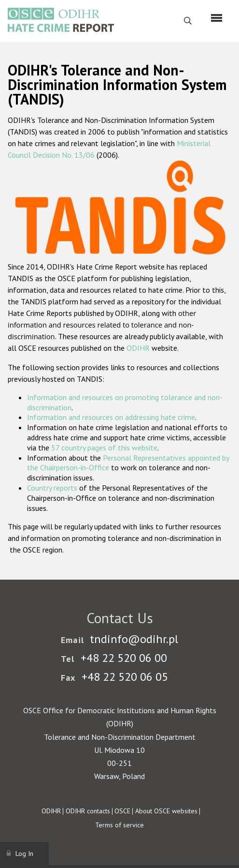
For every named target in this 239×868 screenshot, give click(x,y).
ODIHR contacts (88, 811)
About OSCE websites (166, 811)
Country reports (52, 488)
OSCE (122, 811)
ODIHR (138, 348)
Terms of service (119, 825)
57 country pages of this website (104, 448)
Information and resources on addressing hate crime (111, 417)
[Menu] (217, 18)
